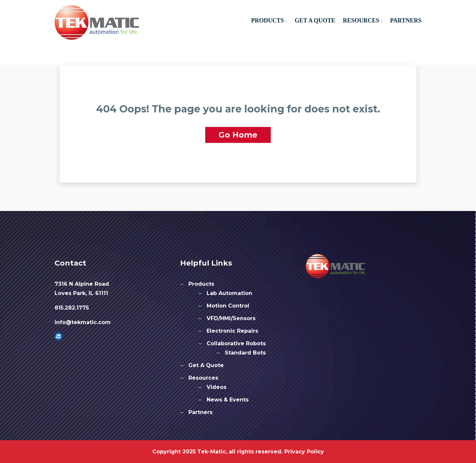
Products (268, 21)
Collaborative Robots (236, 343)
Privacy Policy (304, 452)
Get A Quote (315, 21)
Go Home (238, 135)
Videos (217, 387)
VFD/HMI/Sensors (231, 318)
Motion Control (228, 306)
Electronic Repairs (232, 331)
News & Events (228, 400)
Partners (406, 21)
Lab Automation (229, 293)
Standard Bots (245, 353)
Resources (361, 21)
